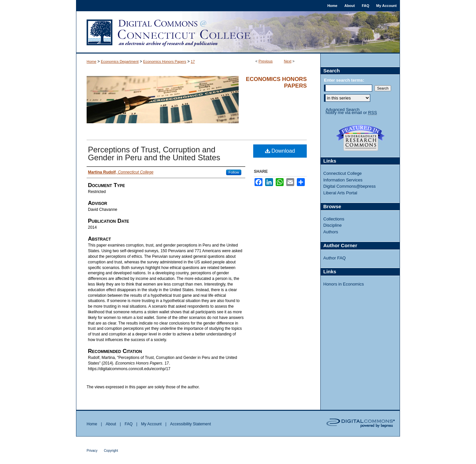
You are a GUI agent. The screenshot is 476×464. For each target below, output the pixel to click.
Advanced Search (343, 110)
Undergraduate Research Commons (360, 138)
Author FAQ (335, 258)
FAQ (129, 424)
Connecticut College (342, 173)
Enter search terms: (344, 80)
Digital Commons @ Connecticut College (238, 32)
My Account (151, 424)
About (111, 424)
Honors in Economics (344, 284)
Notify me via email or (351, 113)
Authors (331, 232)
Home (91, 61)
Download (280, 151)
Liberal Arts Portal (340, 193)
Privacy (92, 451)
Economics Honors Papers (165, 61)
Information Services (343, 180)
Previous (266, 61)
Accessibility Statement (191, 424)
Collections (334, 219)
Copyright (111, 451)
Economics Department (120, 61)
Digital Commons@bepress (349, 186)
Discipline (333, 225)
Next (288, 61)
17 (193, 61)
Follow (234, 172)
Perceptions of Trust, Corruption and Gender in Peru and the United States (154, 154)
